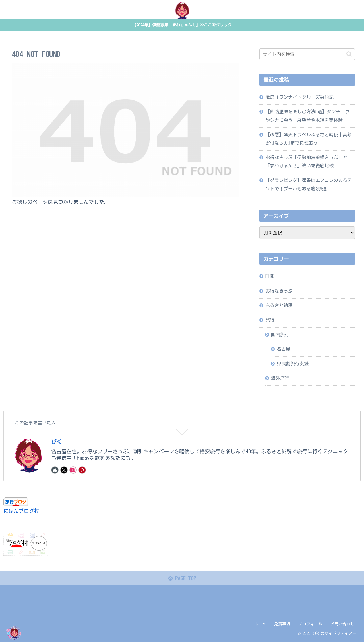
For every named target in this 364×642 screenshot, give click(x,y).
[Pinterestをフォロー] (82, 470)
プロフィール (310, 624)
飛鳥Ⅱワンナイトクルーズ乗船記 (299, 97)
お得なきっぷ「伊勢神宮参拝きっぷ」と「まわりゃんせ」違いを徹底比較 (306, 162)
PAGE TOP (182, 579)
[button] (349, 54)
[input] (307, 54)
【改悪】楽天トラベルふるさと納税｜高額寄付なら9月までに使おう (309, 139)
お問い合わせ (342, 624)
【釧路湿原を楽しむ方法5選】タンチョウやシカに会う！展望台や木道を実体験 (307, 116)
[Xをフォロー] (64, 470)
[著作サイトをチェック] (55, 470)
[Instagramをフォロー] (73, 470)
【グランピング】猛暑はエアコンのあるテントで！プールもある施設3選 (309, 185)
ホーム (260, 624)
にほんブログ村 (21, 511)
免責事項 (282, 624)
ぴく (57, 442)
